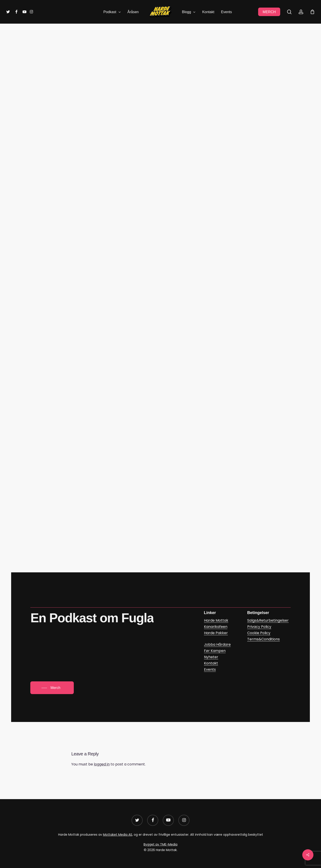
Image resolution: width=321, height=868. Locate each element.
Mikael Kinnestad (168, 74)
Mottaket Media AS (118, 835)
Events (210, 669)
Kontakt (211, 663)
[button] (52, 688)
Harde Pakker (216, 633)
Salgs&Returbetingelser (268, 620)
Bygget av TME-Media (160, 844)
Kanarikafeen (216, 627)
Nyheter (211, 657)
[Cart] (312, 12)
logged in (102, 764)
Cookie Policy (259, 633)
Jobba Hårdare (217, 644)
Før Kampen (168, 46)
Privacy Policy (259, 627)
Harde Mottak (216, 620)
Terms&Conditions (263, 639)
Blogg (145, 46)
